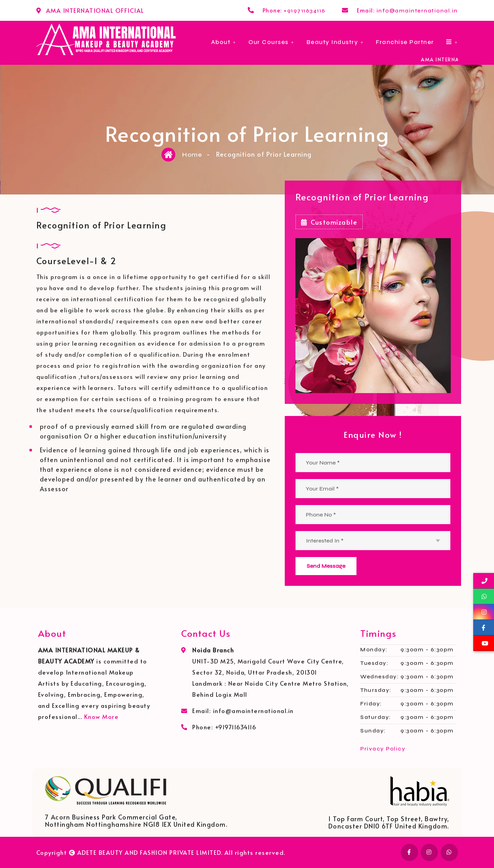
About (221, 42)
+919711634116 (305, 11)
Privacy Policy (383, 749)
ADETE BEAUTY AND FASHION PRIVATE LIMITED (149, 852)
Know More (102, 717)
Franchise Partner (405, 42)
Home (192, 155)
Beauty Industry (332, 42)
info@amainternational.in (417, 11)
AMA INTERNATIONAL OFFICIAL (95, 10)
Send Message (326, 566)
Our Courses (268, 42)
